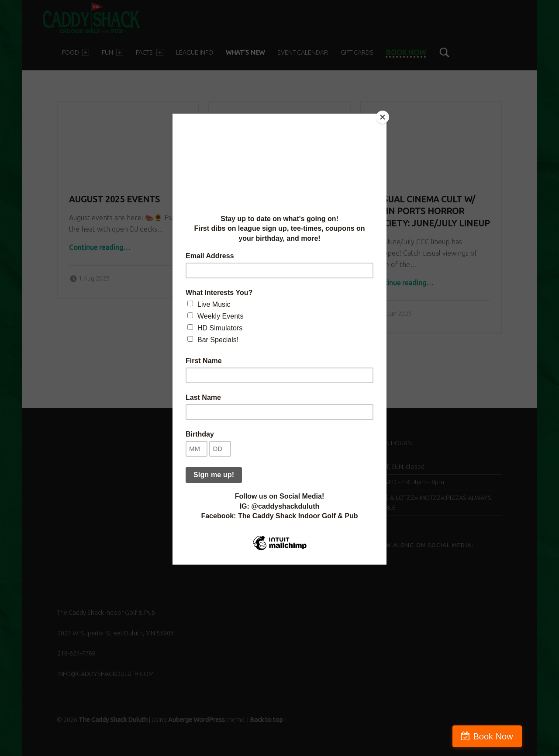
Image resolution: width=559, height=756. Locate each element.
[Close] (384, 116)
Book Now (521, 736)
